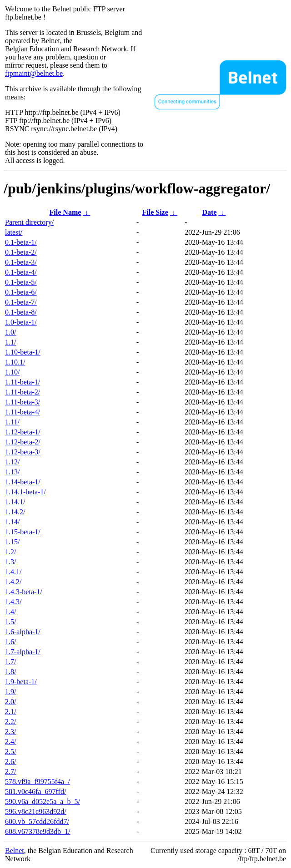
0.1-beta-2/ (21, 252)
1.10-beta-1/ (23, 352)
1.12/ (12, 462)
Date (210, 212)
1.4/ (10, 612)
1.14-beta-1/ (23, 482)
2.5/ (10, 752)
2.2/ (10, 722)
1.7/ (10, 662)
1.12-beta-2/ (23, 442)
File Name (65, 212)
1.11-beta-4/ (23, 412)
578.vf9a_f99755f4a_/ (38, 782)
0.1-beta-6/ (21, 292)
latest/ (14, 232)
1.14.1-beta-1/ (25, 492)
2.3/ (10, 732)
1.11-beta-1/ (23, 382)
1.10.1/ (15, 362)
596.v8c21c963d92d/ (36, 811)
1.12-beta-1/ (23, 432)
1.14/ (12, 522)
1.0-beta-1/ (21, 322)
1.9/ (10, 692)
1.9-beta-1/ (21, 682)
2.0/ (10, 702)
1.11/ (12, 422)
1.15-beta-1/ (23, 532)
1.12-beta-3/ (23, 452)
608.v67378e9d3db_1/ (38, 831)
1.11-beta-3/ (23, 402)
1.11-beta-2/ (23, 392)
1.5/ (10, 622)
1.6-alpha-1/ (23, 632)
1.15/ (12, 542)
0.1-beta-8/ (21, 312)
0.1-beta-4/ (21, 272)
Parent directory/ (29, 222)
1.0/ (10, 332)
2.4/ (10, 742)
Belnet (15, 851)
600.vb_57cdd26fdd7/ (37, 821)
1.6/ (10, 642)
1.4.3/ (13, 602)
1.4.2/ (13, 582)
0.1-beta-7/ (21, 302)
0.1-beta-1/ (21, 242)
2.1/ (10, 712)
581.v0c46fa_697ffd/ (35, 792)
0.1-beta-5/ (21, 282)
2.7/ (10, 772)
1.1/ (10, 342)
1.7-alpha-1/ (23, 652)
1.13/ (12, 472)
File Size (155, 212)
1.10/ (12, 372)
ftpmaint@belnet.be (34, 73)
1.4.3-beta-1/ (24, 592)
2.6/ (10, 762)
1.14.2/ (15, 512)
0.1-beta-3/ (21, 262)
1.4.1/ (13, 572)
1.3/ (10, 562)
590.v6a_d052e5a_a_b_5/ (43, 801)
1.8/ (10, 672)
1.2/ (10, 552)
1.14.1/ (15, 502)
